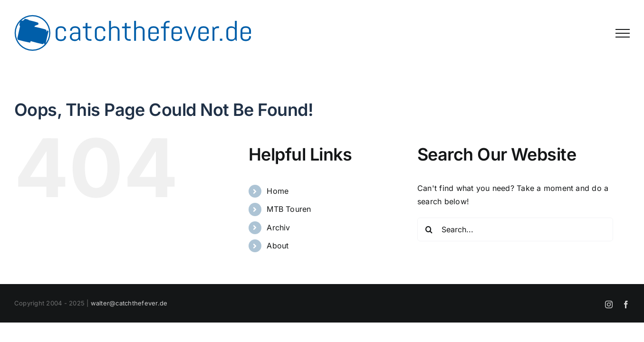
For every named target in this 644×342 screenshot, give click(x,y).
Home (278, 191)
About (278, 246)
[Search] (429, 229)
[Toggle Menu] (623, 33)
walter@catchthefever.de (129, 303)
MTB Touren (289, 209)
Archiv (278, 228)
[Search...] (515, 229)
